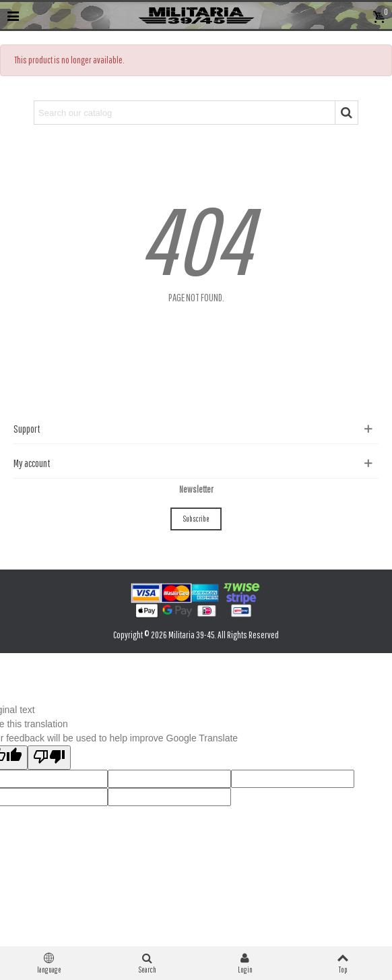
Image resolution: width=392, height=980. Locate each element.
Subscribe (196, 519)
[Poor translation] (49, 758)
